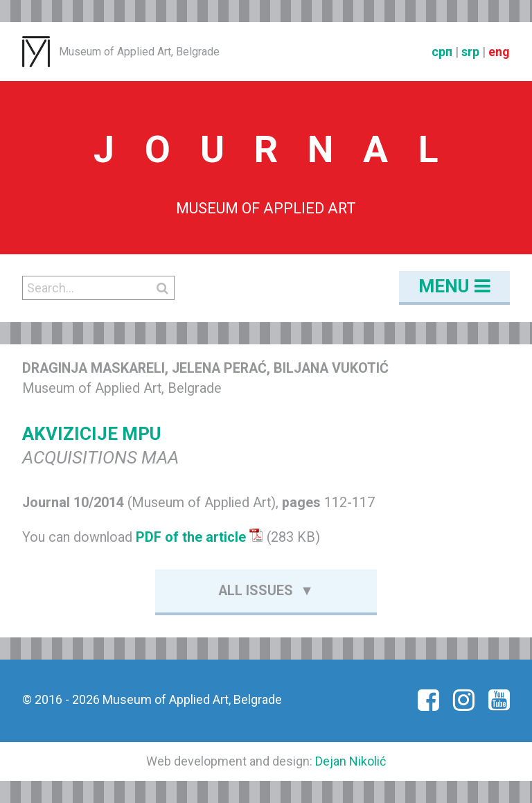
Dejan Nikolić (351, 761)
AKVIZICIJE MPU (91, 434)
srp (470, 52)
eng (499, 52)
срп (442, 52)
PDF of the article (199, 537)
